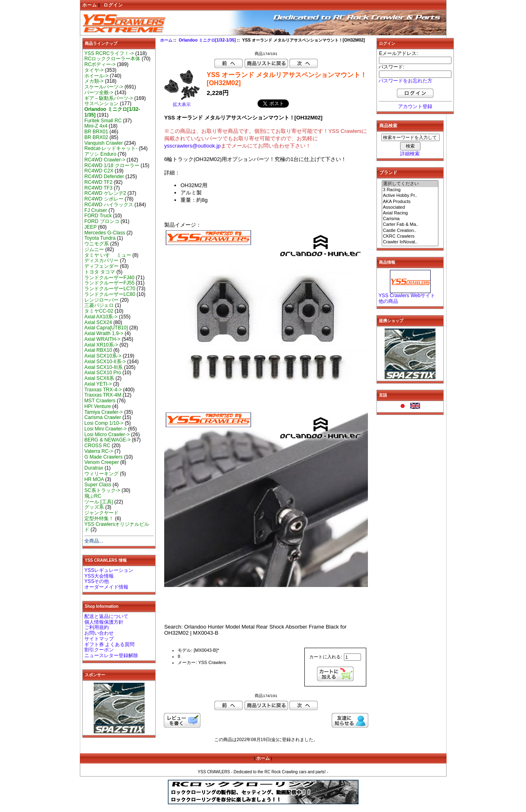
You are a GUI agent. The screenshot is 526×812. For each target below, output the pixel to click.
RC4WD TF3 (98, 188)
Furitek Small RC (103, 121)
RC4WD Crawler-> (105, 160)
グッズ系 (94, 507)
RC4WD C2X (99, 171)
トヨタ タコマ (100, 272)
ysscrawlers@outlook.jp (193, 146)
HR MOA (94, 479)
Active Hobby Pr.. (410, 196)
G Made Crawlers (103, 457)
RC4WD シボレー (104, 199)
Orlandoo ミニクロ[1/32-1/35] (207, 40)
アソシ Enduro (100, 154)
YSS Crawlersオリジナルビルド (117, 527)
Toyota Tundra (100, 238)
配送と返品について (106, 616)
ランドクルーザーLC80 (110, 294)
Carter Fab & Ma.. (410, 225)
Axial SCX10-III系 (103, 367)
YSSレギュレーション (109, 570)
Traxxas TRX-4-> (103, 390)
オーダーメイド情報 (106, 587)
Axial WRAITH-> (102, 339)
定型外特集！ (99, 519)
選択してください (410, 184)
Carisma (410, 219)
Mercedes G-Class (105, 233)
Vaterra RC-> (99, 451)
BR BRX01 (96, 132)
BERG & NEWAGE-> (107, 440)
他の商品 (388, 301)
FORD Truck (98, 216)
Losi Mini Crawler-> (106, 429)
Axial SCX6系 (99, 378)
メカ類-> (94, 81)
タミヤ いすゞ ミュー (108, 255)
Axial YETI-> (98, 384)
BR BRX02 (96, 137)
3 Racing (410, 190)
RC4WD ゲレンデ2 (105, 193)
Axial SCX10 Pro (103, 373)
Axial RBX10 (98, 350)
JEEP (90, 227)
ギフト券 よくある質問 (109, 644)
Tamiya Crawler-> (103, 412)
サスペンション (101, 104)
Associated (410, 207)
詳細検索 (410, 154)
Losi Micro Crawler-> (107, 435)
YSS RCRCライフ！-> (109, 53)
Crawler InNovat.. (410, 242)
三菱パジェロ (99, 305)
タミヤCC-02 (99, 311)
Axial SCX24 (98, 322)
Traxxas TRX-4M (103, 395)
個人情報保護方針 (104, 622)
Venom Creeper (102, 462)
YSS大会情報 (99, 576)
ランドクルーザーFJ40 (109, 278)
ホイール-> (96, 76)
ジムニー (94, 249)
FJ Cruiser (96, 210)
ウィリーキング (101, 474)
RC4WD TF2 (98, 182)
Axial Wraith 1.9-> (104, 333)
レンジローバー (101, 300)
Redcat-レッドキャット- (111, 148)
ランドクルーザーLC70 (110, 289)
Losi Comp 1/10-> (104, 423)
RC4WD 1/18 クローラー (112, 165)
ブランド (388, 172)
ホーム (90, 5)
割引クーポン (99, 650)
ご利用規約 (97, 627)
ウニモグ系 (97, 244)
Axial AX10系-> (101, 317)
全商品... (94, 541)
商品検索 (388, 126)
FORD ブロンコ (102, 221)
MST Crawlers (100, 401)
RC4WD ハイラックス (109, 205)
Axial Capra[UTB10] (106, 328)
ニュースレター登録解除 (111, 655)
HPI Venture (98, 406)
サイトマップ (99, 639)
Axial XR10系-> (101, 345)
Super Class (98, 485)
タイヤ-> (94, 70)
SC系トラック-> (102, 490)
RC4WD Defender (104, 177)
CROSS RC (97, 446)
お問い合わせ (99, 633)
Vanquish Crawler (104, 143)
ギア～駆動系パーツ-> (109, 98)
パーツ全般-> (99, 93)
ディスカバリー (101, 260)
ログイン (113, 5)
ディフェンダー (101, 266)
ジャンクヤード (101, 513)
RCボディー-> (100, 64)
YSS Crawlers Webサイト (407, 296)
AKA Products (410, 202)
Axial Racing (410, 213)
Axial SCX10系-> (103, 356)
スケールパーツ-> (104, 87)
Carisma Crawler (103, 417)
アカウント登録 (415, 106)
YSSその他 (97, 581)
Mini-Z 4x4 (96, 126)
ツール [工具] (99, 502)
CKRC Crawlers (410, 236)
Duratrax (94, 468)
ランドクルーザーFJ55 (109, 283)
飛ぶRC (93, 496)
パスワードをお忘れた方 (405, 81)
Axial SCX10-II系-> (105, 362)
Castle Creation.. (410, 231)
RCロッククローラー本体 (112, 59)
